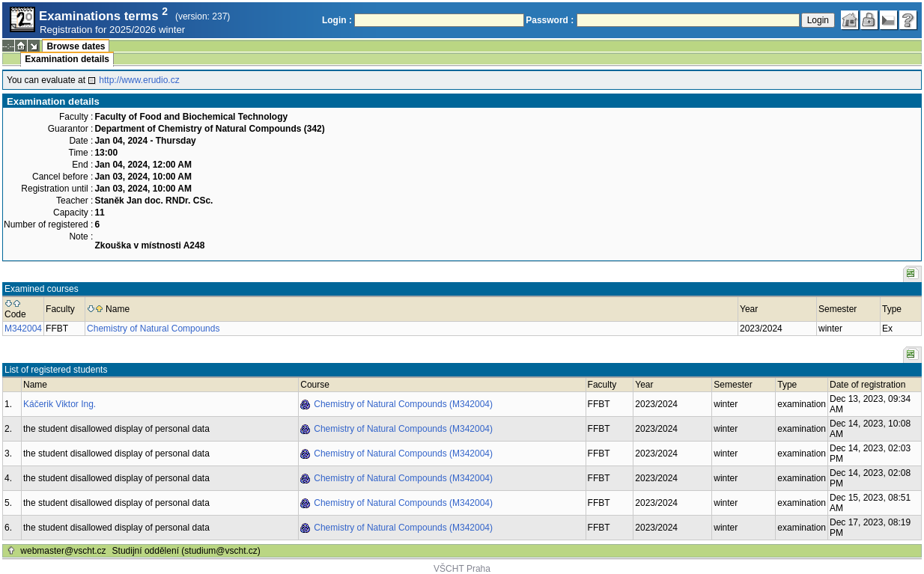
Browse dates (76, 46)
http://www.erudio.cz (139, 80)
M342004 (23, 329)
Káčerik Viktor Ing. (60, 404)
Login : (337, 20)
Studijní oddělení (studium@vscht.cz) (186, 551)
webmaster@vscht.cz (63, 551)
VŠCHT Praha (462, 569)
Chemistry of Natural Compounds (153, 329)
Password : (550, 20)
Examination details (67, 59)
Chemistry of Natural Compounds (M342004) (403, 404)
